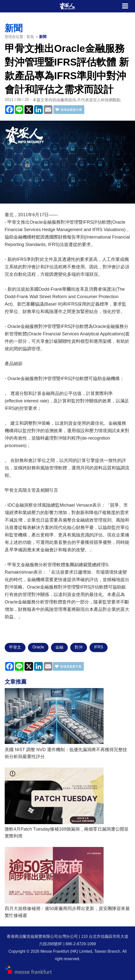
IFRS (98, 647)
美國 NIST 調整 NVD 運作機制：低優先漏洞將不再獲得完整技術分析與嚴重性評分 (66, 753)
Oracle (38, 647)
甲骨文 (15, 647)
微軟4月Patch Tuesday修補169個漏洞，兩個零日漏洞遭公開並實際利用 (67, 833)
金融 (59, 647)
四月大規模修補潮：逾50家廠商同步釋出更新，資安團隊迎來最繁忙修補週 (67, 912)
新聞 (43, 37)
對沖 (79, 647)
